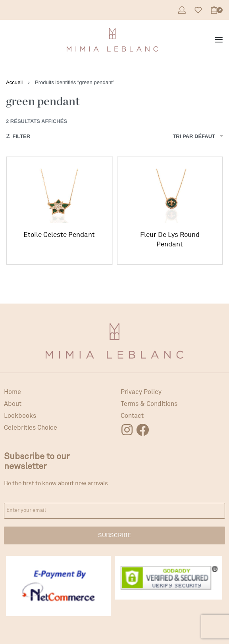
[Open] (198, 10)
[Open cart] (216, 10)
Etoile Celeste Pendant (59, 235)
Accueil (14, 82)
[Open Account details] (182, 10)
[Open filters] (18, 137)
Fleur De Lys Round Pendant (170, 239)
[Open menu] (219, 40)
